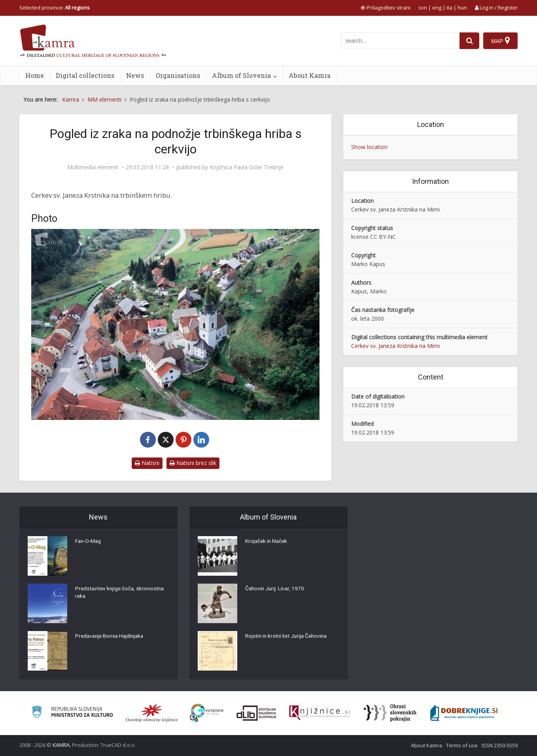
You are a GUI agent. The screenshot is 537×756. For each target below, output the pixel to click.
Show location (369, 147)
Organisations (178, 75)
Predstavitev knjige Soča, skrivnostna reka (121, 593)
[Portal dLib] (257, 713)
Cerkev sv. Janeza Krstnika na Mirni (395, 346)
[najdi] (469, 41)
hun (462, 8)
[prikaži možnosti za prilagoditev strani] (386, 8)
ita (449, 8)
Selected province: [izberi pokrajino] (55, 8)
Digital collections (85, 75)
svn (423, 8)
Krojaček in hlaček (267, 542)
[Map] (500, 41)
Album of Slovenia (241, 75)
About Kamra (310, 75)
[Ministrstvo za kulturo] (72, 713)
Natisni (147, 463)
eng (437, 8)
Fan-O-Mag (89, 542)
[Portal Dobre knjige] (464, 713)
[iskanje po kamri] (400, 41)
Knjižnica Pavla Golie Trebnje (247, 167)
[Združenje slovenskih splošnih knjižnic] (319, 713)
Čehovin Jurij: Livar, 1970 (276, 590)
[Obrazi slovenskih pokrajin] (390, 713)
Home (35, 75)
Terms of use (462, 745)
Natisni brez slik (193, 463)
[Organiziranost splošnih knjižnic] (152, 713)
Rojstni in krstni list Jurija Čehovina (288, 637)
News (135, 75)
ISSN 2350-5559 (500, 745)
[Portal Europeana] (207, 713)
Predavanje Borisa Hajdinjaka (111, 637)
